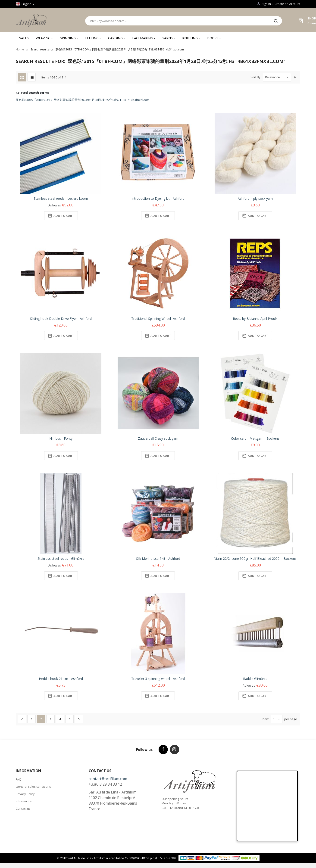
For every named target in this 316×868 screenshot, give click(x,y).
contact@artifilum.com (108, 779)
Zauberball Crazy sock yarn (158, 438)
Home (20, 49)
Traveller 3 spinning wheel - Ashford (158, 679)
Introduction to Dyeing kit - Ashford (158, 198)
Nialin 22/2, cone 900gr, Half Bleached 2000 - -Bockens (255, 558)
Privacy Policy (25, 794)
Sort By (255, 77)
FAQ (19, 779)
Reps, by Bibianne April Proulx (255, 319)
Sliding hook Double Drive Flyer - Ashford (61, 319)
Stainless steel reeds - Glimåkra (61, 558)
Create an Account (287, 4)
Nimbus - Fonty (61, 438)
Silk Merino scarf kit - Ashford (158, 558)
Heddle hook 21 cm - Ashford (61, 679)
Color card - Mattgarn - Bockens (255, 438)
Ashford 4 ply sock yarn (255, 198)
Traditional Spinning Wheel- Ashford (158, 319)
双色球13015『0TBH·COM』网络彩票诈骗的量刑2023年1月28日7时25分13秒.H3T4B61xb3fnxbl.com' (83, 100)
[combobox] (177, 21)
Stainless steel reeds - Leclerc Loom (61, 198)
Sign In (266, 4)
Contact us (23, 809)
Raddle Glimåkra (255, 679)
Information (24, 801)
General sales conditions (33, 787)
